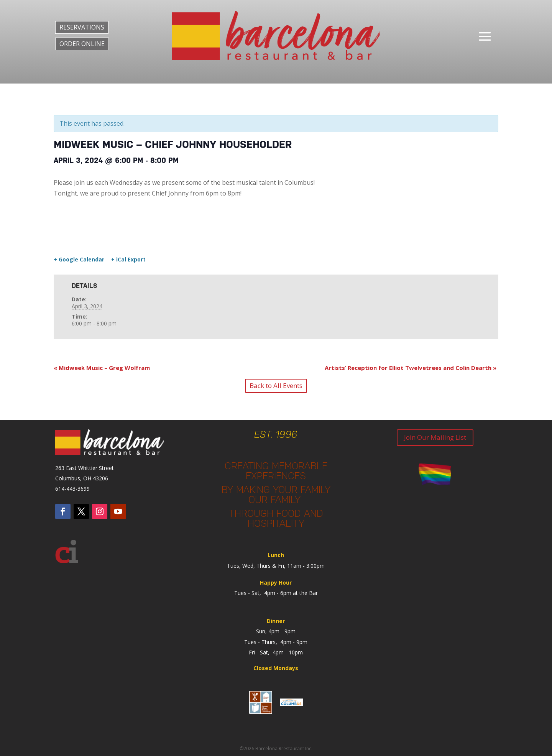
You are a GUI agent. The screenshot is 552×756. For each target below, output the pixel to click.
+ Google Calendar (79, 260)
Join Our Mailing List (435, 437)
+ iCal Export (128, 260)
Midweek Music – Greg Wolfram (102, 368)
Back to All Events (276, 385)
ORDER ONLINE (82, 44)
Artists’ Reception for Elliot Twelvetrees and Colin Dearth (411, 368)
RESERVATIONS (82, 27)
